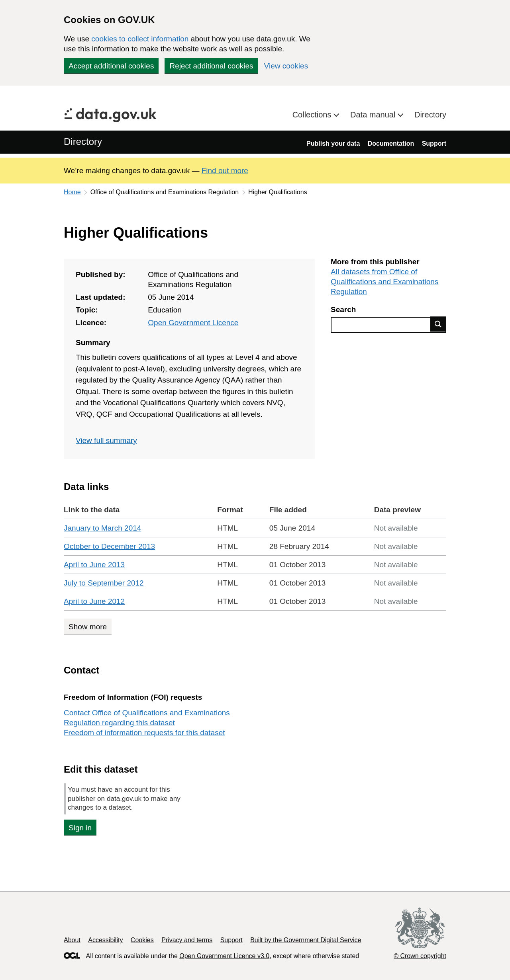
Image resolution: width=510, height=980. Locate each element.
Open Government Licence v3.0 (224, 956)
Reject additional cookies (211, 66)
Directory (430, 115)
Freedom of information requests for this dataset (144, 733)
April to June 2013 (94, 565)
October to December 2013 (109, 546)
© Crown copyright (420, 956)
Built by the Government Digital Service (306, 940)
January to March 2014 (102, 528)
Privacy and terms (187, 940)
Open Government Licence (193, 323)
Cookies (142, 940)
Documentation (391, 143)
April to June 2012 (94, 601)
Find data (438, 324)
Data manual (374, 115)
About (72, 940)
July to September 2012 (104, 583)
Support (434, 143)
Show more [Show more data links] (88, 627)
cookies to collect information (140, 39)
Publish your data (333, 143)
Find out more (225, 171)
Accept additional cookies (111, 66)
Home (72, 192)
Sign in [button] (80, 828)
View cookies (286, 66)
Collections (313, 115)
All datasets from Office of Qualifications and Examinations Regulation (384, 282)
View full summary (106, 440)
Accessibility (105, 940)
